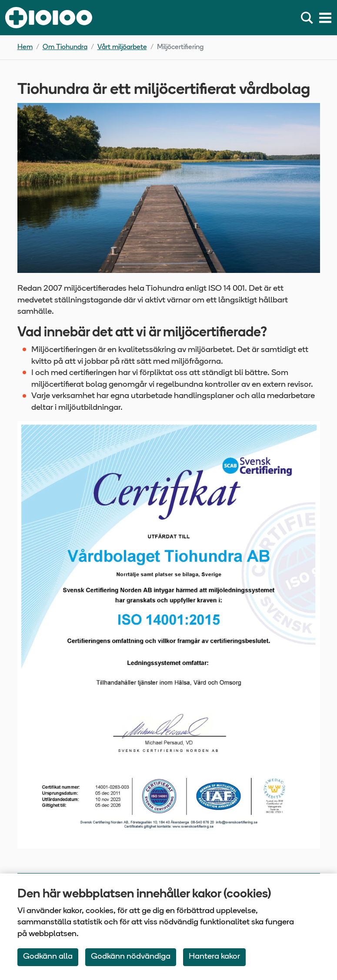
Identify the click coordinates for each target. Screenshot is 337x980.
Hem (25, 47)
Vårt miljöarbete (122, 47)
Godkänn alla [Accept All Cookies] (48, 957)
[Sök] (309, 18)
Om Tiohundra (65, 47)
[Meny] (325, 18)
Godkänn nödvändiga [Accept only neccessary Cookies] (131, 957)
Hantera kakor (214, 957)
